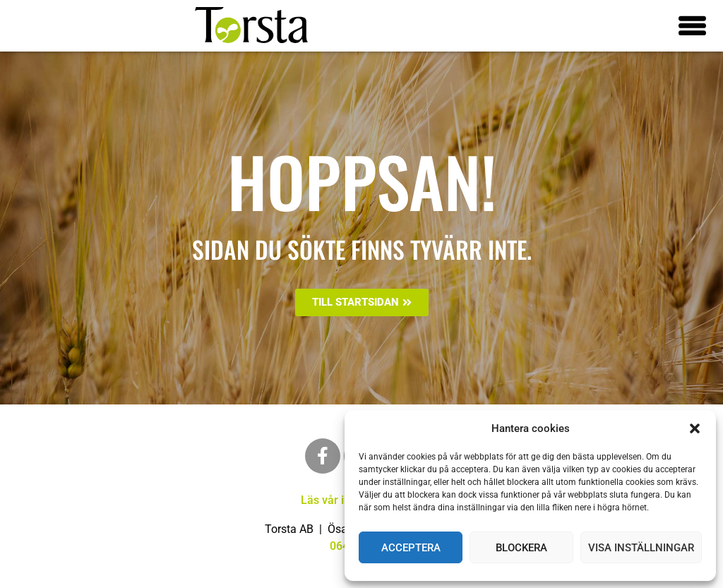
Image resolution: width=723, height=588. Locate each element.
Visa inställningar (641, 548)
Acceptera (411, 548)
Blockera (521, 548)
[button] (695, 428)
